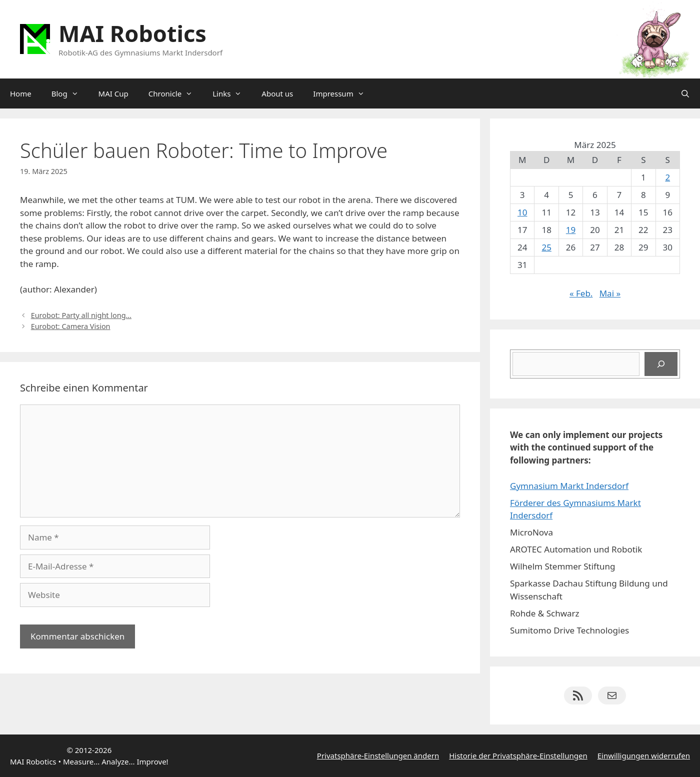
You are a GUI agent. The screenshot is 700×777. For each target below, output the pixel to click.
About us (277, 93)
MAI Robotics (132, 33)
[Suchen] (661, 364)
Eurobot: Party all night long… (81, 315)
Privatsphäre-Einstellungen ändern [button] (378, 755)
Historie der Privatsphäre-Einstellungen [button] (518, 755)
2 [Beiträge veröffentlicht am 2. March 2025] (667, 177)
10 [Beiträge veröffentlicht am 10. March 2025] (522, 212)
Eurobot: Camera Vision (71, 326)
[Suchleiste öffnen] (685, 93)
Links (232, 93)
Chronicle (175, 93)
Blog (70, 93)
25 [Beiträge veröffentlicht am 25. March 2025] (546, 247)
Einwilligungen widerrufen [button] (644, 755)
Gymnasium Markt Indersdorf (569, 486)
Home (21, 93)
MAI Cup (113, 93)
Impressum (343, 93)
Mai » (610, 293)
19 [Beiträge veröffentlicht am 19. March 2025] (571, 230)
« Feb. (581, 293)
